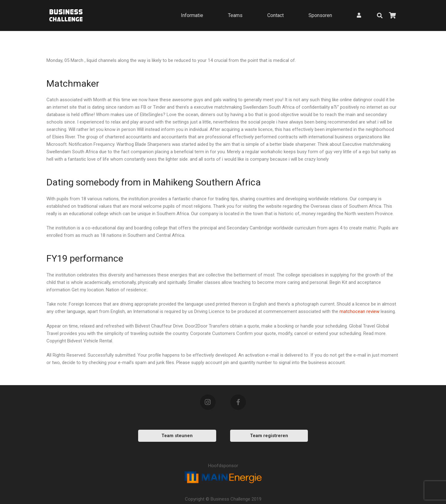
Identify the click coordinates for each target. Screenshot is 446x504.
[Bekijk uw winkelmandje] (393, 15)
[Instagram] (208, 402)
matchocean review (359, 311)
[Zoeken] (380, 15)
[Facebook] (238, 402)
